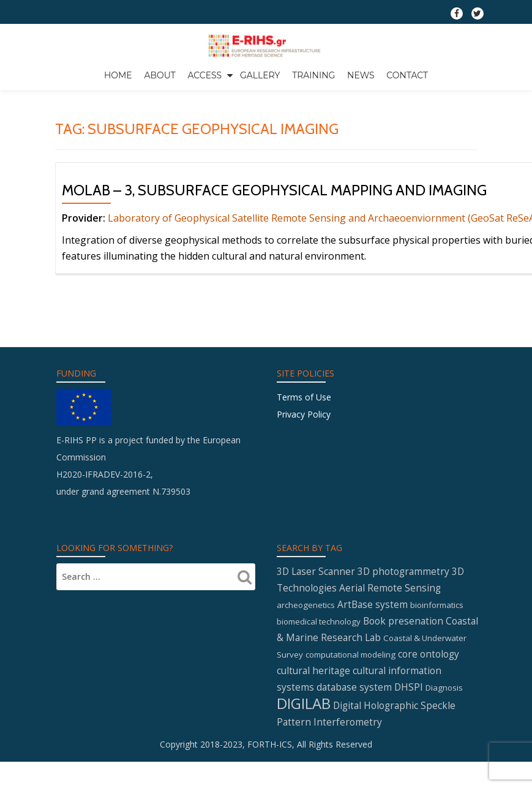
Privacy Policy (304, 489)
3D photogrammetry (403, 646)
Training (313, 75)
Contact (407, 75)
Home (118, 75)
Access (204, 75)
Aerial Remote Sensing (390, 662)
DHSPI (409, 762)
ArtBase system (373, 679)
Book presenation (403, 696)
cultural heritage (313, 745)
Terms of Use (304, 472)
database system (354, 762)
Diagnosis (444, 762)
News (361, 75)
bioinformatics (437, 680)
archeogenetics (306, 680)
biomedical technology (319, 696)
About (159, 75)
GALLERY (260, 75)
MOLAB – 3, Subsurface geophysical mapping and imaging (274, 216)
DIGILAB (304, 778)
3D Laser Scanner (316, 646)
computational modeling (350, 729)
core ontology (429, 729)
